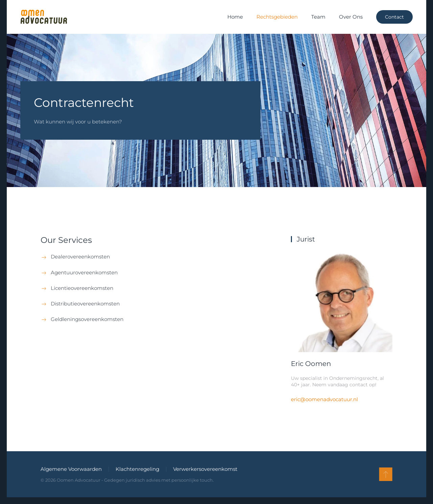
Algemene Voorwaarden (71, 469)
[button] (385, 474)
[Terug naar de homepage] (44, 17)
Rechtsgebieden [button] (277, 17)
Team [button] (318, 17)
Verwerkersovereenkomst (205, 469)
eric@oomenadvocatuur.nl (324, 399)
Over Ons (351, 17)
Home (235, 17)
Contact (394, 17)
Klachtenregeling (137, 469)
